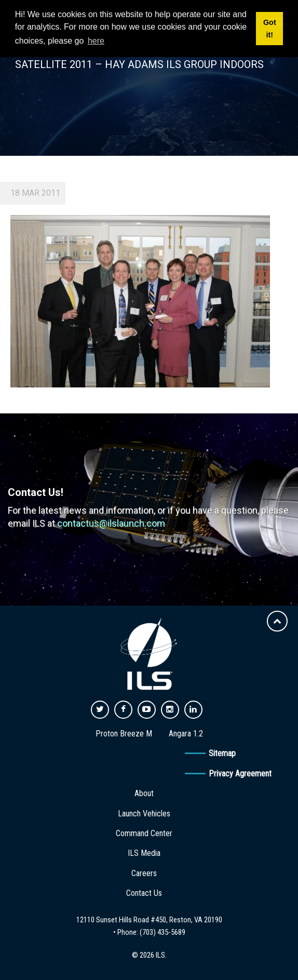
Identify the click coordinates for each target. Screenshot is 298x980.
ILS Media (144, 853)
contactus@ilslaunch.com (111, 523)
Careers (144, 873)
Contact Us (144, 893)
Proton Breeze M (124, 734)
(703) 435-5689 (162, 932)
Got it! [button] (270, 29)
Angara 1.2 (186, 734)
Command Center (144, 833)
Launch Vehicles (144, 814)
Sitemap (222, 753)
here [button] (96, 41)
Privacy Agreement (240, 774)
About (144, 793)
